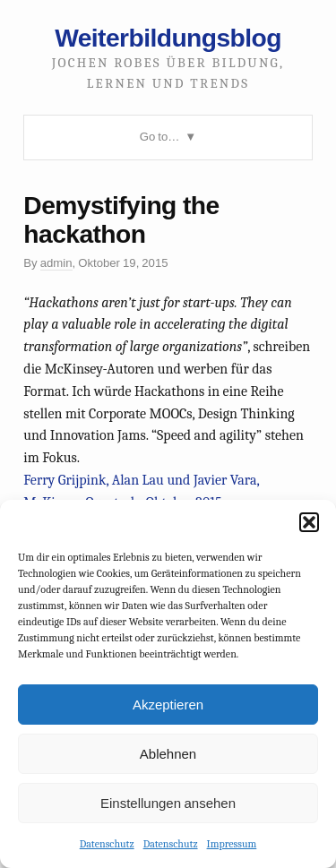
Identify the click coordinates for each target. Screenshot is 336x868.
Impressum (232, 844)
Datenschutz (107, 844)
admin (56, 263)
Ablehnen (168, 754)
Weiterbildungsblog (168, 38)
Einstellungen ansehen (168, 803)
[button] (309, 522)
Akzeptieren (168, 705)
